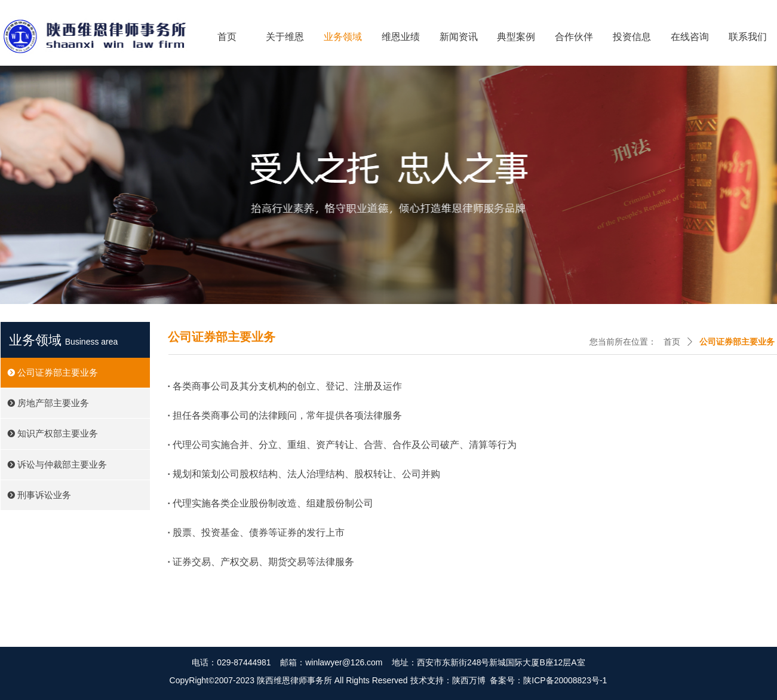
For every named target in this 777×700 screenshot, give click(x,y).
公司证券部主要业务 (737, 342)
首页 (672, 342)
